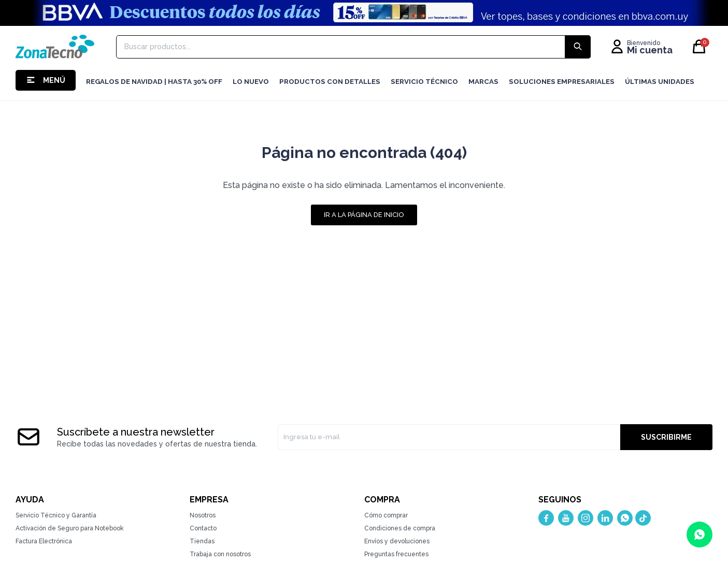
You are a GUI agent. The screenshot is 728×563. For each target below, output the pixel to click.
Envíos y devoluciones (397, 541)
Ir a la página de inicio (364, 215)
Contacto (203, 528)
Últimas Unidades (660, 82)
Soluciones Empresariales (562, 82)
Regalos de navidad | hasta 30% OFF (154, 82)
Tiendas (202, 541)
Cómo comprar (386, 515)
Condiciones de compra (400, 528)
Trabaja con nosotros (220, 554)
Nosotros (203, 515)
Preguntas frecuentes (396, 554)
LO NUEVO (251, 82)
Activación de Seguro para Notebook (70, 528)
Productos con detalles (330, 82)
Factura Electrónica (44, 541)
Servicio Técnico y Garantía (56, 515)
